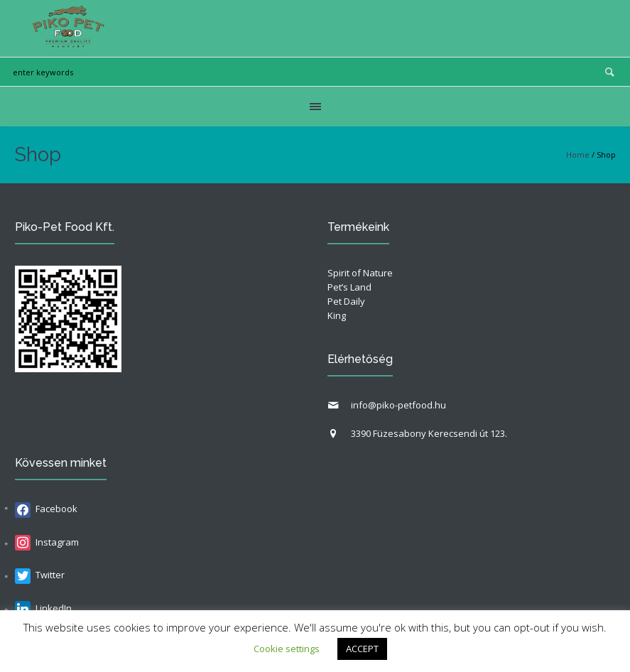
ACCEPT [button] (362, 649)
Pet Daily (346, 301)
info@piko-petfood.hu (398, 405)
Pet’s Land (349, 287)
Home (578, 155)
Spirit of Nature (360, 273)
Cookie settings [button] (287, 649)
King (337, 315)
